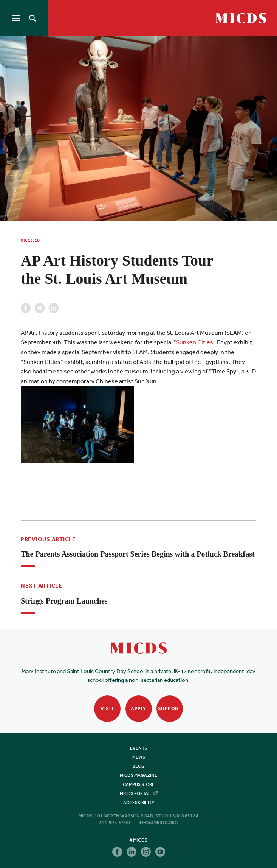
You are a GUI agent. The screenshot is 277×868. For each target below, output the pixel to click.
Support (170, 709)
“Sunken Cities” (195, 342)
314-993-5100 (115, 823)
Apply (138, 709)
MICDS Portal (139, 793)
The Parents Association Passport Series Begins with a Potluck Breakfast (138, 554)
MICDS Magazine (138, 775)
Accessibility (139, 803)
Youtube (160, 852)
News (139, 757)
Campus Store (139, 784)
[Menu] (16, 18)
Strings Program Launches (64, 601)
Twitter (40, 308)
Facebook (26, 308)
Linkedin (54, 308)
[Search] (31, 18)
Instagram (146, 852)
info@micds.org (159, 823)
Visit (107, 709)
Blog (139, 766)
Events (138, 748)
